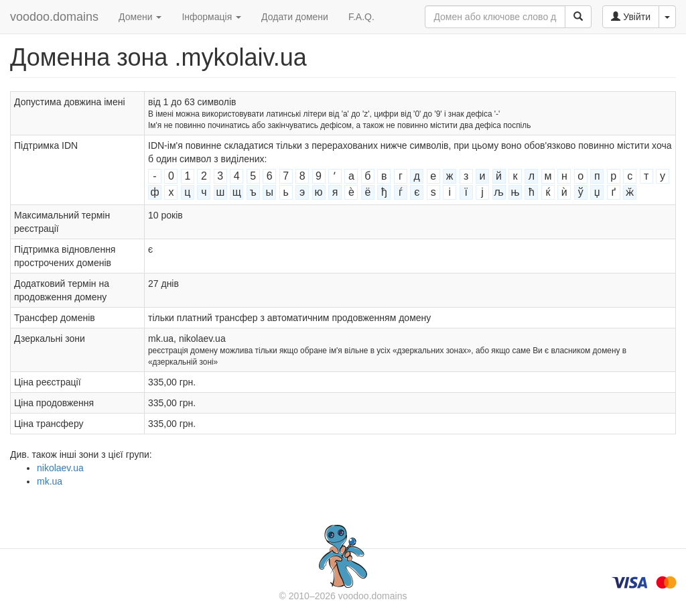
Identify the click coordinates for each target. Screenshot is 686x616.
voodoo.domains (54, 17)
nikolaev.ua (60, 468)
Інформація (211, 17)
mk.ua (50, 481)
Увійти (631, 17)
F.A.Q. (361, 17)
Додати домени (295, 17)
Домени (140, 17)
